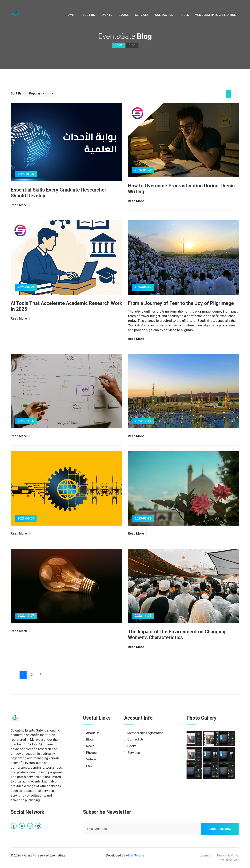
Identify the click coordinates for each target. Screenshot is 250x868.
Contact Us (164, 15)
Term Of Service (228, 860)
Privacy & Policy (228, 855)
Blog (88, 739)
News (89, 746)
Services (142, 15)
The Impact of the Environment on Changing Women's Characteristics (177, 635)
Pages (184, 15)
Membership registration (216, 15)
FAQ (88, 766)
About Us (88, 15)
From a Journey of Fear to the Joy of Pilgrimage (181, 303)
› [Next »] (49, 675)
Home (70, 15)
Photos (90, 753)
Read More (20, 205)
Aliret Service (135, 855)
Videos (90, 759)
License (205, 855)
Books (124, 15)
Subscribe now (220, 829)
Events (107, 15)
